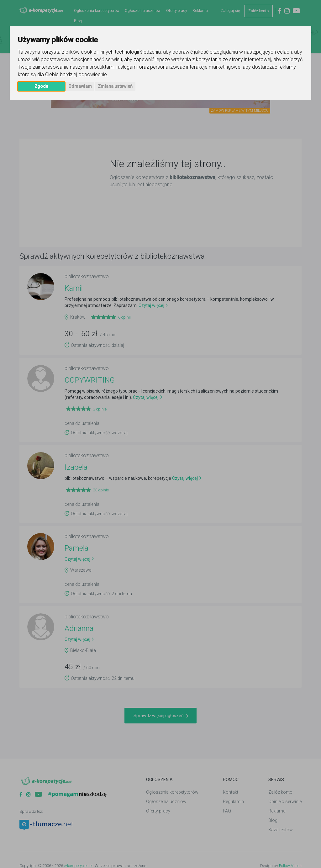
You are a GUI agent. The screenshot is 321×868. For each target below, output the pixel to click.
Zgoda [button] (41, 86)
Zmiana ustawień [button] (115, 86)
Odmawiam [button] (80, 86)
